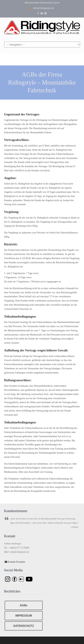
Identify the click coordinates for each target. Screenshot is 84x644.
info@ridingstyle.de (43, 8)
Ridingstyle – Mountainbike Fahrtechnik (42, 27)
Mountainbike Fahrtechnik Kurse (42, 3)
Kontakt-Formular (15, 562)
